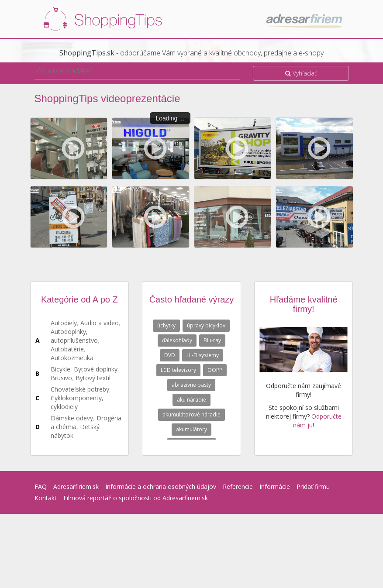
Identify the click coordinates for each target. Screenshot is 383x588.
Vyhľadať (301, 73)
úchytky (166, 325)
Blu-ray (212, 340)
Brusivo (61, 378)
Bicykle (60, 369)
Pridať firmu (313, 487)
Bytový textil (93, 378)
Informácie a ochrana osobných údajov (161, 487)
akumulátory (191, 429)
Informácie (275, 487)
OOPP (215, 370)
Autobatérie (67, 349)
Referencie (238, 487)
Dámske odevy (72, 418)
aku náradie (191, 400)
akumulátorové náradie (191, 414)
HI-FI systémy (203, 355)
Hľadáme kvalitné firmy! (304, 304)
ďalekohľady (177, 340)
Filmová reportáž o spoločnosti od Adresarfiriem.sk (136, 498)
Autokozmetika (72, 358)
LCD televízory (178, 370)
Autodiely (64, 323)
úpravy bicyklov (206, 325)
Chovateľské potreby (80, 389)
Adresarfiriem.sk (76, 487)
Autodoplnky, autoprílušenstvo (74, 336)
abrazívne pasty (191, 385)
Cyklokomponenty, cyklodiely (77, 402)
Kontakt (46, 498)
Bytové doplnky (96, 369)
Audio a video (100, 323)
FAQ (41, 487)
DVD (170, 355)
